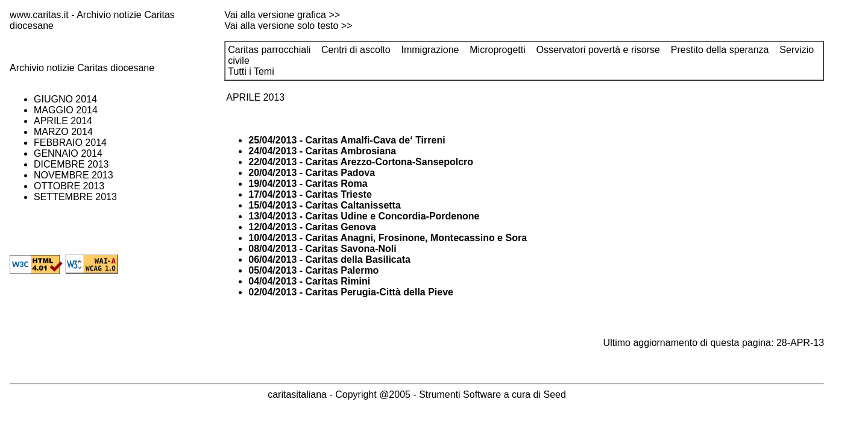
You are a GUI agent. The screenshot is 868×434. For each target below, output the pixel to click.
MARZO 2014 (63, 132)
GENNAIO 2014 (68, 153)
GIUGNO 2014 (65, 99)
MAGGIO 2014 (66, 110)
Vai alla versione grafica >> (282, 15)
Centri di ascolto (356, 50)
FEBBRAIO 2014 (70, 143)
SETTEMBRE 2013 (75, 197)
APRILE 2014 (63, 121)
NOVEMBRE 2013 (74, 175)
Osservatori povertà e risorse (598, 50)
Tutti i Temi (251, 71)
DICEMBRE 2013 (71, 164)
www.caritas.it (39, 15)
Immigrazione (430, 50)
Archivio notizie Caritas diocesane (82, 68)
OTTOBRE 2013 (69, 186)
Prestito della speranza (720, 50)
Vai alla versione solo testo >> (288, 26)
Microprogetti (497, 50)
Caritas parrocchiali (269, 50)
